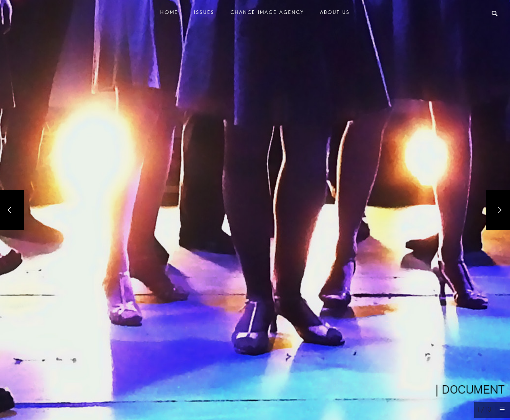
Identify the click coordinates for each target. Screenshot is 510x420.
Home (169, 14)
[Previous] (12, 210)
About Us (335, 14)
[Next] (498, 210)
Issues (204, 14)
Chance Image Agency (267, 14)
